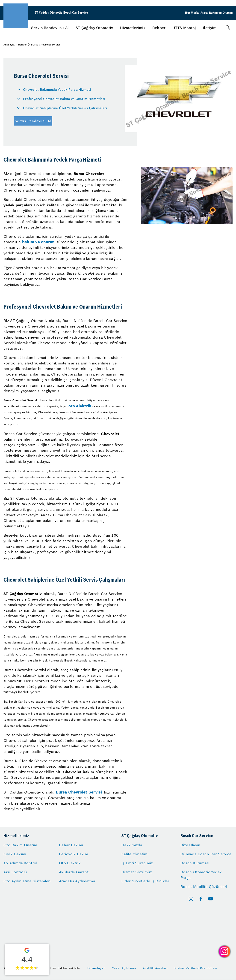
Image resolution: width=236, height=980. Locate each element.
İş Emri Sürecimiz (137, 863)
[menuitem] (50, 28)
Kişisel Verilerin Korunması (196, 968)
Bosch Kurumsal (195, 863)
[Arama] (228, 28)
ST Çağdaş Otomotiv (94, 28)
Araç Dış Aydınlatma (77, 881)
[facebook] (201, 899)
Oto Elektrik (70, 863)
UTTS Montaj (184, 28)
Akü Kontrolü (15, 872)
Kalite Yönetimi (135, 854)
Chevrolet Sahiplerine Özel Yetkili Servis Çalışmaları (65, 108)
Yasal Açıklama (124, 968)
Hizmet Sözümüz (137, 872)
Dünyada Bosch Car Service (206, 854)
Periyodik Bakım (74, 854)
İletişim (210, 28)
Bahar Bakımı (71, 845)
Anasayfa (9, 45)
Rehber (159, 28)
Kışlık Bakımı (15, 854)
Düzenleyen (96, 968)
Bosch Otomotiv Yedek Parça (201, 875)
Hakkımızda (132, 845)
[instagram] (191, 899)
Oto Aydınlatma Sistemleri (27, 881)
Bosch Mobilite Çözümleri (204, 887)
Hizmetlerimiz (133, 28)
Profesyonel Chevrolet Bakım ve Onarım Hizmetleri (64, 99)
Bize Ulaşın (190, 845)
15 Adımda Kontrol (20, 863)
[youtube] (211, 899)
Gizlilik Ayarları (155, 968)
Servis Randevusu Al (50, 28)
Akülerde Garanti (74, 872)
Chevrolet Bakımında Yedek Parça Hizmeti (57, 90)
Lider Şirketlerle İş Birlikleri (146, 881)
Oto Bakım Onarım (20, 845)
